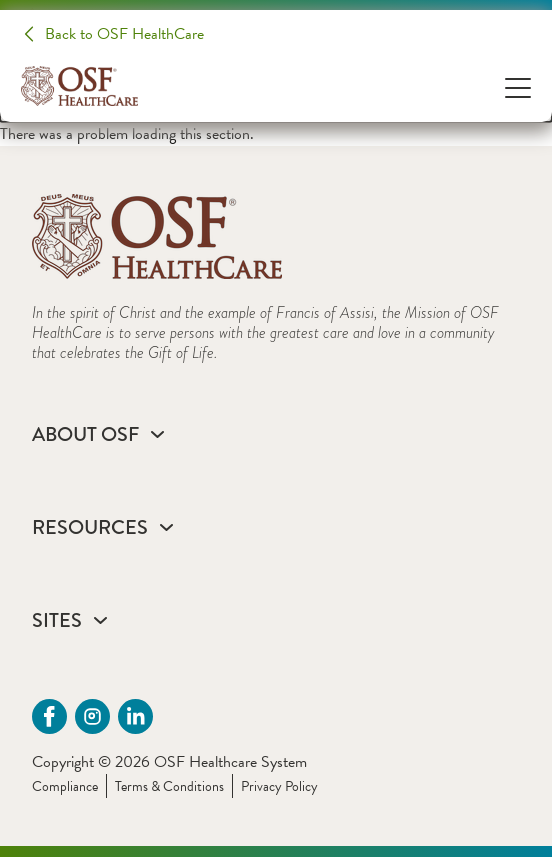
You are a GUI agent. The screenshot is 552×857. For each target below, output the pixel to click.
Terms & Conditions (169, 786)
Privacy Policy (279, 786)
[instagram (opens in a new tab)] (92, 716)
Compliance (65, 786)
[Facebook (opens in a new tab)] (49, 716)
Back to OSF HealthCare (124, 34)
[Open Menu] (518, 86)
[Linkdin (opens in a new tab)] (135, 716)
